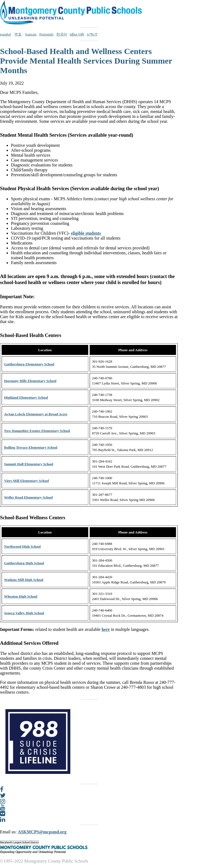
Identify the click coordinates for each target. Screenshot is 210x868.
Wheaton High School (21, 596)
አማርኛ (92, 34)
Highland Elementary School (26, 397)
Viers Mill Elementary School (27, 481)
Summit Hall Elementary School (29, 464)
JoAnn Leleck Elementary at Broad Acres (36, 414)
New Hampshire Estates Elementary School (37, 431)
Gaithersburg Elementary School (29, 364)
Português (46, 34)
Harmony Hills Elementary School (30, 381)
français (31, 34)
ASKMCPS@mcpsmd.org (42, 832)
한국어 (62, 34)
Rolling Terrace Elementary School (31, 447)
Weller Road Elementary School (28, 497)
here (106, 629)
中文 (18, 34)
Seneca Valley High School (24, 613)
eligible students (86, 233)
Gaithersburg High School (24, 563)
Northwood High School (22, 546)
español (5, 34)
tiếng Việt (77, 34)
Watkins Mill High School (24, 580)
